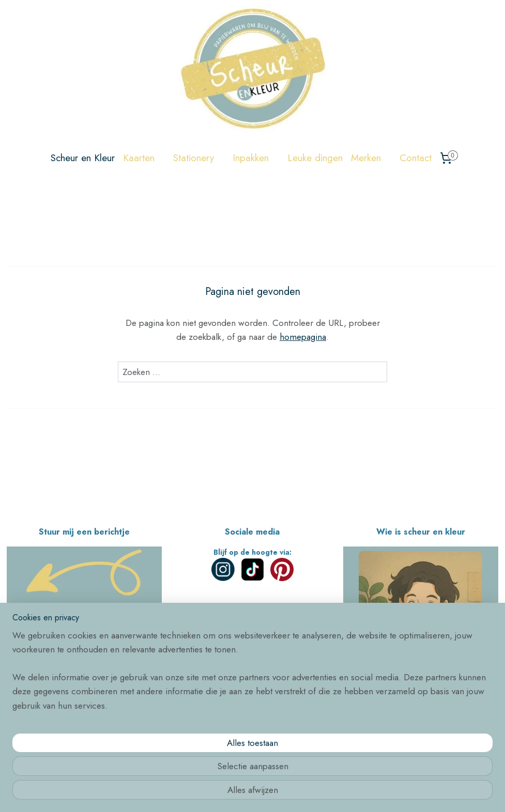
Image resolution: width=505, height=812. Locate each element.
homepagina (303, 337)
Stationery (199, 158)
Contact (416, 158)
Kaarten (144, 158)
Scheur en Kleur (83, 158)
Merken (371, 158)
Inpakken (256, 158)
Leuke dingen (315, 158)
